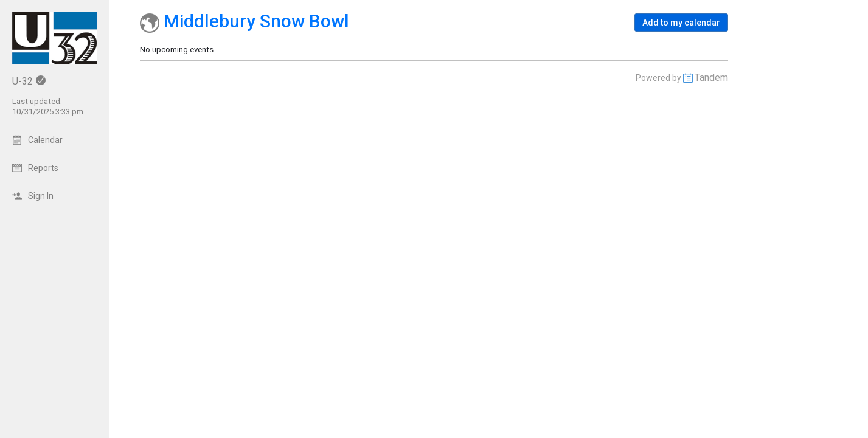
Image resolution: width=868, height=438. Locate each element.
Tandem (711, 78)
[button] (681, 23)
